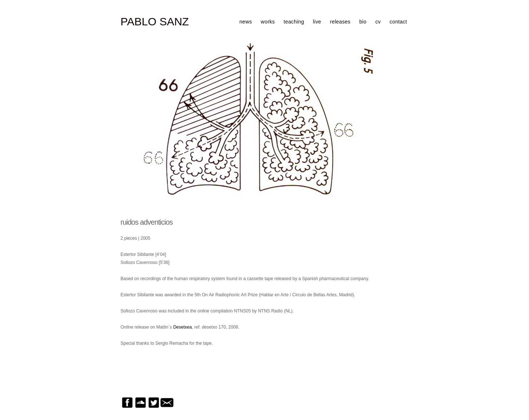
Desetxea (182, 327)
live (317, 22)
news (246, 22)
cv (378, 22)
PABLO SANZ (155, 22)
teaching (294, 22)
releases (340, 22)
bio (363, 22)
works (268, 22)
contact (398, 22)
